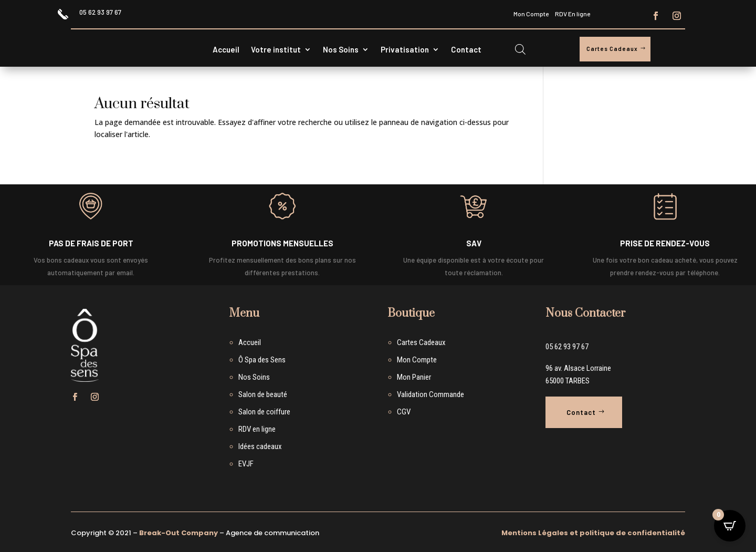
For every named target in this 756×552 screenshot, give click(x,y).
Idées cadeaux (260, 446)
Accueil (226, 50)
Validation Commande (430, 394)
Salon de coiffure (264, 412)
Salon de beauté (263, 394)
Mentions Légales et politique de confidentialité (593, 533)
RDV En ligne (573, 14)
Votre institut (276, 50)
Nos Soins (341, 50)
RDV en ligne (257, 429)
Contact (466, 50)
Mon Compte (531, 14)
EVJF (246, 464)
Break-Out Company (178, 533)
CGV (404, 412)
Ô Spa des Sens (262, 360)
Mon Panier (414, 377)
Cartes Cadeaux (612, 49)
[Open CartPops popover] (730, 526)
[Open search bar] (520, 49)
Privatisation (405, 50)
